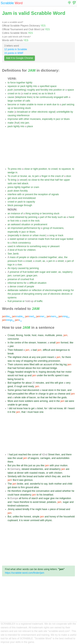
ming (64, 316)
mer (41, 316)
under (40, 375)
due (54, 104)
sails (10, 183)
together (21, 83)
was (10, 361)
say (46, 484)
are (15, 183)
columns (18, 364)
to (9, 83)
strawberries (36, 469)
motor (68, 372)
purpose (16, 294)
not (16, 375)
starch (35, 498)
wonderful (35, 484)
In (9, 343)
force (13, 83)
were (26, 364)
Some (11, 390)
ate (59, 476)
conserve (33, 239)
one (38, 357)
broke (20, 484)
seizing (71, 104)
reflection (37, 290)
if (15, 386)
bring (13, 180)
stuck (28, 108)
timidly (26, 509)
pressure (12, 261)
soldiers (29, 401)
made (41, 239)
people (23, 257)
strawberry (55, 469)
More (10, 401)
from (47, 239)
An (9, 268)
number (18, 101)
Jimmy (11, 509)
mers (52, 316)
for (25, 250)
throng (19, 335)
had (14, 368)
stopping (28, 361)
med (30, 316)
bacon (33, 397)
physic (49, 520)
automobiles (63, 458)
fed (51, 397)
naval (45, 390)
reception (43, 194)
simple (36, 517)
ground (29, 487)
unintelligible (63, 112)
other (34, 112)
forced (18, 379)
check (25, 357)
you (14, 465)
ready (31, 386)
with (66, 97)
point (44, 357)
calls (28, 101)
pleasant (55, 246)
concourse (13, 339)
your (57, 465)
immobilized (29, 198)
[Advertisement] (41, 148)
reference (21, 246)
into (35, 86)
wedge (11, 172)
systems (12, 298)
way (18, 361)
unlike (16, 517)
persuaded (18, 394)
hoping (42, 372)
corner (35, 454)
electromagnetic (54, 290)
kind (12, 250)
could (11, 495)
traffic (40, 301)
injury (14, 268)
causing (12, 115)
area (34, 94)
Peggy (11, 372)
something (20, 90)
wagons (35, 458)
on (16, 94)
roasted (34, 473)
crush (14, 176)
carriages (45, 458)
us (56, 394)
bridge (54, 368)
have (36, 412)
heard (71, 408)
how (25, 408)
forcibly (44, 90)
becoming (19, 108)
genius (18, 390)
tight (36, 169)
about (28, 383)
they (54, 476)
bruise (24, 176)
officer (32, 394)
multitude (50, 335)
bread (30, 476)
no (14, 361)
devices (66, 294)
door (69, 176)
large (10, 101)
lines (29, 97)
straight (28, 372)
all (22, 465)
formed (64, 343)
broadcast (22, 112)
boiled (70, 239)
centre (18, 343)
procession (54, 361)
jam (27, 123)
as (43, 94)
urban (36, 235)
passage (19, 205)
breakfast (48, 495)
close (27, 169)
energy (67, 290)
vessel (23, 180)
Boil (10, 383)
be (37, 97)
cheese (62, 394)
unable (30, 104)
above (29, 368)
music (43, 235)
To (9, 169)
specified (45, 86)
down (16, 191)
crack (58, 176)
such (60, 217)
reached (23, 454)
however (42, 343)
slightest (17, 357)
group (46, 228)
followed (18, 350)
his (41, 495)
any (34, 357)
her (61, 180)
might (38, 509)
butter (41, 476)
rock (37, 221)
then (58, 454)
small (53, 343)
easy (44, 246)
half (57, 180)
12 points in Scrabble (16, 49)
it (55, 94)
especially (47, 119)
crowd (11, 94)
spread (20, 239)
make (23, 104)
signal (52, 112)
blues (67, 119)
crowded (43, 257)
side (24, 397)
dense (13, 286)
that (52, 180)
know (20, 408)
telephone (21, 97)
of (24, 101)
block (51, 94)
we (47, 397)
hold (12, 217)
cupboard (13, 520)
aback (25, 183)
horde (27, 335)
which (48, 476)
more (21, 401)
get (9, 198)
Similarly (12, 476)
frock (20, 250)
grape (30, 276)
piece (53, 509)
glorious (28, 480)
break (11, 354)
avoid (36, 502)
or (19, 86)
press (14, 169)
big (61, 364)
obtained (20, 217)
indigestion (65, 498)
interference (23, 115)
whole (18, 397)
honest (27, 517)
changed (27, 491)
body (54, 217)
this (52, 383)
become (12, 104)
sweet (13, 239)
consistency (24, 243)
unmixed (35, 520)
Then (10, 350)
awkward (16, 224)
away (25, 405)
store (51, 390)
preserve (15, 272)
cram (36, 187)
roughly (31, 90)
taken (11, 473)
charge (42, 394)
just (16, 454)
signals (55, 194)
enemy (39, 294)
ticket (40, 408)
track (61, 235)
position (58, 90)
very (68, 383)
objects (34, 257)
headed (19, 372)
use (45, 294)
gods (64, 397)
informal (12, 283)
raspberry (67, 272)
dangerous (61, 350)
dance (26, 235)
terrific (51, 375)
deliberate (13, 290)
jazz (58, 119)
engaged (59, 97)
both (51, 484)
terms (20, 283)
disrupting (29, 294)
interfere (12, 194)
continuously (46, 97)
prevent (29, 194)
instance (15, 213)
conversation (43, 491)
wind (47, 180)
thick (15, 243)
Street (51, 454)
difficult (33, 283)
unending (43, 361)
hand (71, 217)
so (40, 94)
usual (20, 458)
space (53, 86)
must (30, 412)
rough (19, 386)
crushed (25, 279)
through (28, 205)
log (65, 364)
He (9, 491)
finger (45, 176)
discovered (33, 390)
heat (21, 375)
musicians (35, 119)
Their (10, 364)
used (10, 246)
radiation (24, 290)
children (31, 250)
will (56, 383)
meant (51, 357)
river (20, 265)
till (65, 408)
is (22, 520)
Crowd (11, 335)
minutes (40, 383)
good (10, 386)
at (30, 357)
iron (39, 368)
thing (28, 213)
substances (22, 506)
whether (67, 491)
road (26, 94)
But (9, 465)
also (61, 257)
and (38, 90)
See (10, 254)
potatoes (52, 502)
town (63, 390)
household (69, 517)
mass (13, 257)
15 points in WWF (14, 53)
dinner (20, 473)
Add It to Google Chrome (20, 58)
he (73, 491)
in (54, 119)
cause (11, 97)
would (11, 375)
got (9, 487)
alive (36, 487)
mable (18, 316)
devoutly (51, 372)
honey (53, 517)
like (7, 316)
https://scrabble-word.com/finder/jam (25, 573)
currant (17, 276)
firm (23, 487)
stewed (25, 469)
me (57, 498)
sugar (63, 239)
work (49, 104)
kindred (12, 506)
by (72, 112)
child (70, 484)
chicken (58, 473)
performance (30, 228)
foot (13, 221)
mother (58, 484)
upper (67, 180)
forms (25, 498)
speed (58, 375)
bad (35, 350)
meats (41, 473)
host (34, 335)
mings (8, 320)
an (9, 213)
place (30, 126)
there (68, 357)
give (61, 383)
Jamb (16, 254)
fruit (17, 123)
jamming (33, 217)
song (52, 235)
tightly (29, 83)
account (48, 364)
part (64, 104)
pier (12, 346)
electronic (43, 112)
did (11, 408)
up (9, 108)
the (53, 176)
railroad (46, 368)
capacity (31, 202)
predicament (41, 224)
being (11, 379)
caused (22, 268)
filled (32, 364)
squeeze (12, 86)
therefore (16, 491)
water (54, 272)
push (10, 90)
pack (23, 86)
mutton (64, 465)
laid (19, 183)
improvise (13, 119)
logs (10, 265)
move (40, 104)
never (26, 520)
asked (58, 491)
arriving (44, 401)
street (61, 261)
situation (26, 224)
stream (32, 343)
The (10, 357)
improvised (17, 228)
